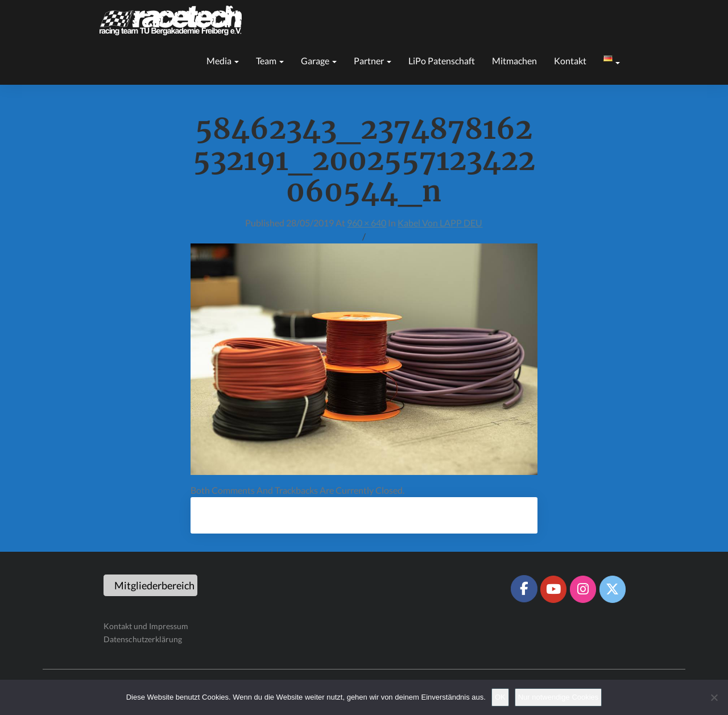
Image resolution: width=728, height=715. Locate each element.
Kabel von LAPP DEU (440, 223)
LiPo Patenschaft (442, 61)
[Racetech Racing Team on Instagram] (583, 589)
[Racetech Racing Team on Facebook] (524, 589)
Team (270, 61)
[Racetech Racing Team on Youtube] (553, 589)
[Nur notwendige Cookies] (714, 697)
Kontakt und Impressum (146, 626)
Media (223, 61)
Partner (373, 61)
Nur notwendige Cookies (559, 697)
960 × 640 (367, 223)
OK (500, 697)
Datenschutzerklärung (143, 639)
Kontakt (570, 61)
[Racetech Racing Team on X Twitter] (613, 589)
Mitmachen (514, 61)
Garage (319, 61)
